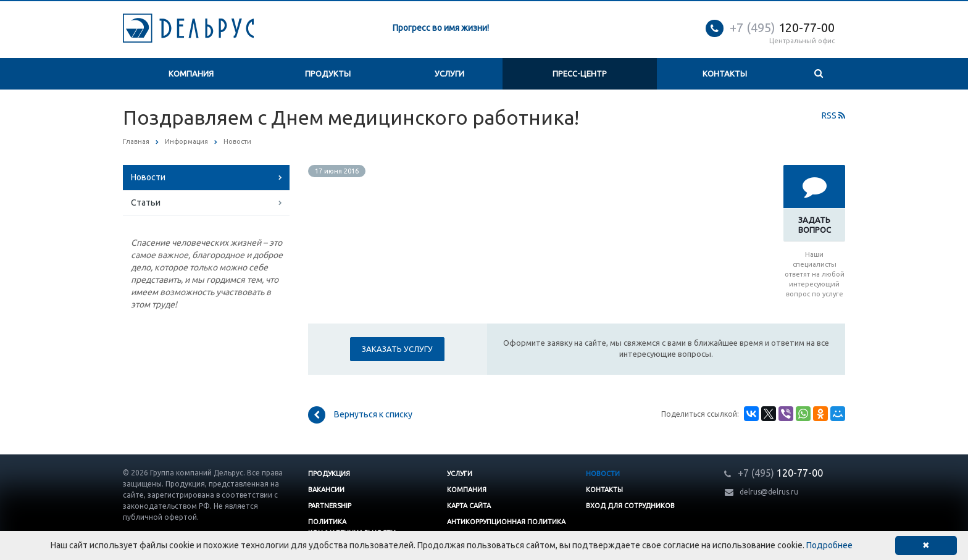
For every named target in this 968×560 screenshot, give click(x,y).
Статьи (146, 203)
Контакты (725, 73)
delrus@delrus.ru (769, 492)
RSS (833, 115)
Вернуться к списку (360, 415)
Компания (191, 73)
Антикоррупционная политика (506, 522)
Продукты (328, 73)
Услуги (449, 73)
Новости (148, 177)
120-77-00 (782, 27)
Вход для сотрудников (630, 506)
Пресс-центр (580, 73)
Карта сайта (469, 506)
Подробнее (829, 545)
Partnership (330, 506)
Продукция (329, 474)
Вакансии (326, 490)
